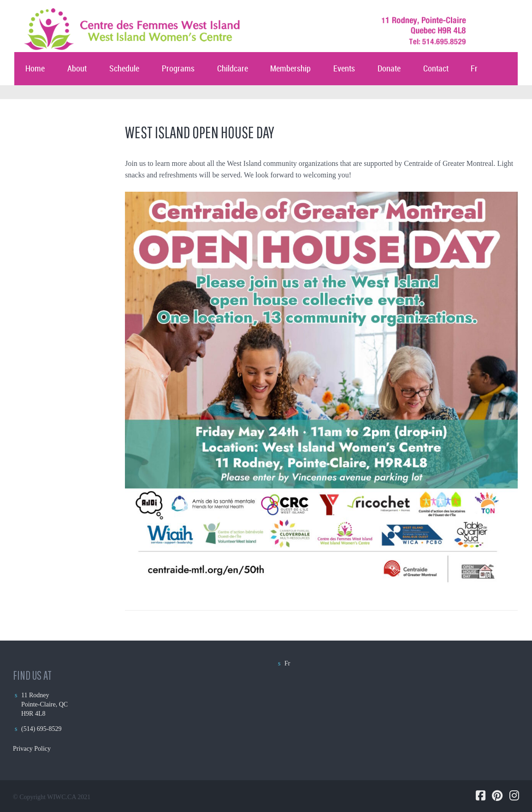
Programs (178, 69)
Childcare (233, 69)
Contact (436, 69)
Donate (389, 69)
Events (344, 69)
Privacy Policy (32, 749)
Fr (474, 69)
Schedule (124, 69)
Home (35, 69)
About (77, 69)
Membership (290, 69)
